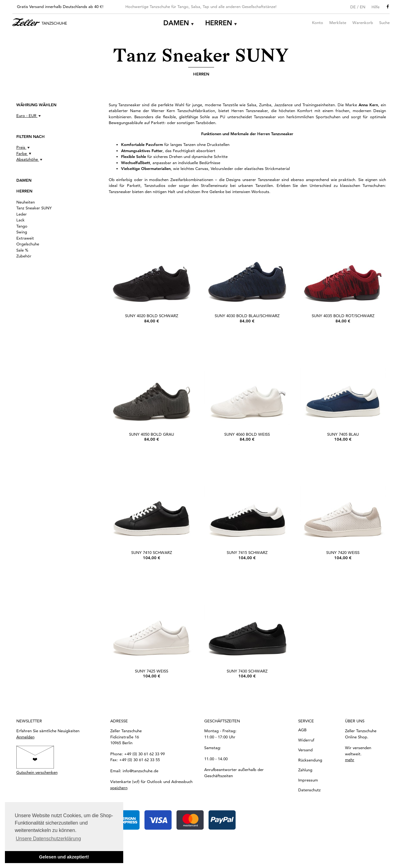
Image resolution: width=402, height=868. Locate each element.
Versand (305, 750)
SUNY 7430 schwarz (247, 671)
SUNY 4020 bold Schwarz (152, 316)
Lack (20, 220)
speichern (119, 788)
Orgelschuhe (28, 244)
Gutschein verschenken (37, 772)
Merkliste (338, 22)
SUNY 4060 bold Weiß (247, 434)
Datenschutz (309, 790)
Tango (22, 226)
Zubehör (24, 256)
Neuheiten (26, 202)
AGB (302, 730)
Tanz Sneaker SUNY (34, 208)
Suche (384, 22)
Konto (318, 22)
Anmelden (25, 737)
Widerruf (306, 740)
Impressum (308, 780)
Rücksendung (310, 760)
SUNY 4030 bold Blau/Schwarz (247, 316)
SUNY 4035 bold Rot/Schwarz (343, 316)
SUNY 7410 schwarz (152, 552)
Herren (219, 23)
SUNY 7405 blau (343, 434)
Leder (22, 214)
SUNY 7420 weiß (343, 552)
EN (363, 7)
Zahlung (305, 770)
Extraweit (25, 238)
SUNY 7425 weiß (152, 671)
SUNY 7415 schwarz (247, 552)
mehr (350, 760)
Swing (22, 232)
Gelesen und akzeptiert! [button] (64, 857)
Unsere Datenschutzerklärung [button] (48, 839)
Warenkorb (363, 22)
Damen (176, 23)
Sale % (22, 250)
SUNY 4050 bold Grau (152, 434)
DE (353, 7)
